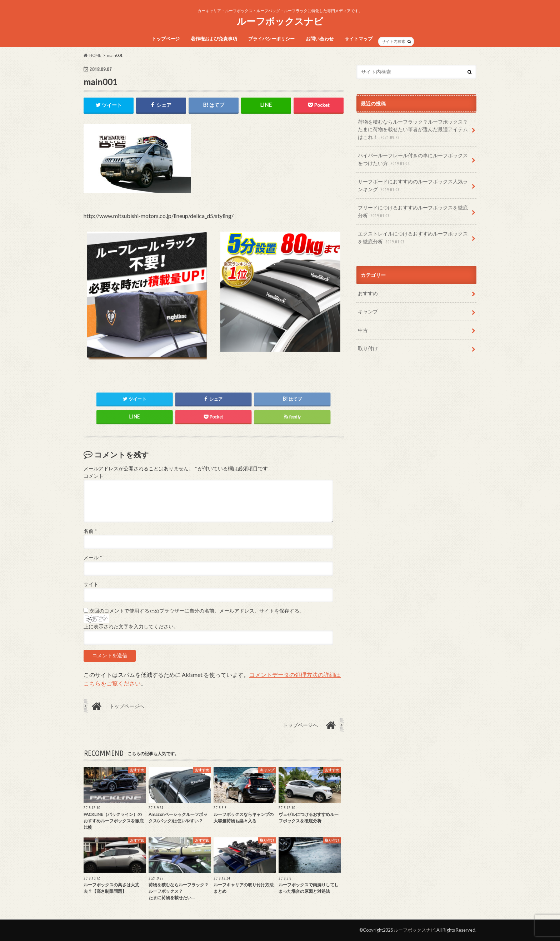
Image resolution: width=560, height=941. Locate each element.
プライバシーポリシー (271, 39)
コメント (94, 476)
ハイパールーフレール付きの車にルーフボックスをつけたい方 (413, 160)
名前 (90, 531)
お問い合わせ (320, 39)
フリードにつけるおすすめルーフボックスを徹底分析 (413, 212)
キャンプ (368, 311)
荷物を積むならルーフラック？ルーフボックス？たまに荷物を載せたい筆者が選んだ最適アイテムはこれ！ (413, 130)
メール (93, 558)
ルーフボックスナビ (280, 21)
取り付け (368, 348)
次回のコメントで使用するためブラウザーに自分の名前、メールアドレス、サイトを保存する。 (197, 611)
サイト (91, 584)
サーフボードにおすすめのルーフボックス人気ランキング (413, 186)
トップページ (166, 39)
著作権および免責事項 (214, 39)
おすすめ (368, 293)
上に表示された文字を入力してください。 (131, 627)
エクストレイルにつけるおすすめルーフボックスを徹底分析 (413, 238)
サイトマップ (359, 39)
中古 (363, 330)
